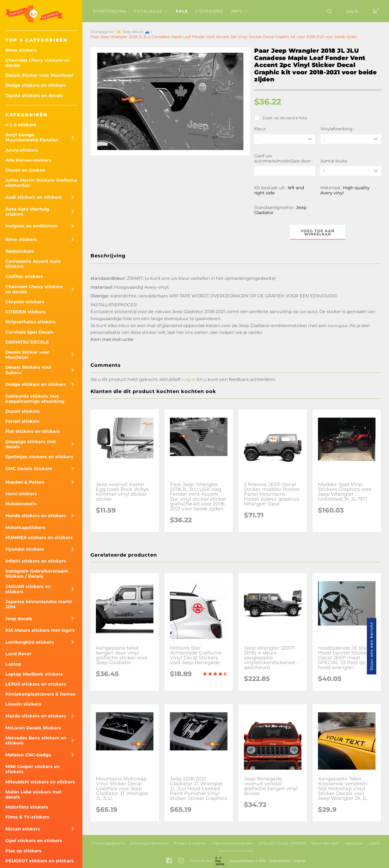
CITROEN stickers (26, 312)
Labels (374, 843)
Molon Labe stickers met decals (33, 794)
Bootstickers (20, 251)
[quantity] (351, 171)
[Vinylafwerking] (351, 139)
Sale (182, 11)
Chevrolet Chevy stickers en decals (38, 63)
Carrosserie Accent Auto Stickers (33, 264)
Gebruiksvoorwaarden (232, 843)
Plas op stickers (24, 851)
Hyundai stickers (25, 549)
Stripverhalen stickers (31, 322)
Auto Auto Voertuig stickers (27, 212)
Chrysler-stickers (25, 302)
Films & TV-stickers (27, 817)
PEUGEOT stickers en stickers (40, 861)
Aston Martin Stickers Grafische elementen (41, 183)
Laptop (13, 664)
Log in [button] (189, 379)
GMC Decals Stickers (29, 469)
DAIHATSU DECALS (27, 342)
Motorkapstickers (25, 528)
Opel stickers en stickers (34, 841)
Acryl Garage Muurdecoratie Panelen (32, 137)
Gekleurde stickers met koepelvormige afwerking (35, 399)
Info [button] (240, 11)
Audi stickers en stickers (34, 197)
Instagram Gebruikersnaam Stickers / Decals (37, 574)
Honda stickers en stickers (36, 516)
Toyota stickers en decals (34, 96)
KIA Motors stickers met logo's (40, 630)
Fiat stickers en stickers (33, 431)
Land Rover (18, 654)
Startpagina (110, 11)
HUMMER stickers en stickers (39, 538)
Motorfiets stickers (27, 807)
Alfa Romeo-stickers (28, 160)
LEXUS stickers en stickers (36, 684)
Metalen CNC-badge (28, 755)
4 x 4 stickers (21, 125)
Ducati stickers (23, 411)
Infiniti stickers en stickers (36, 561)
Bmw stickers (21, 50)
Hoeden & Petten (25, 482)
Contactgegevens (108, 843)
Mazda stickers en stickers (36, 716)
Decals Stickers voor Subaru (28, 370)
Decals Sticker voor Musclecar (39, 75)
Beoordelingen (325, 843)
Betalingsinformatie (149, 843)
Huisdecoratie (21, 504)
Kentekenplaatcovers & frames (41, 694)
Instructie (354, 843)
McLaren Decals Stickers (33, 728)
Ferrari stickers (23, 421)
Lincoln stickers (23, 704)
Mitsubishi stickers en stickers (40, 782)
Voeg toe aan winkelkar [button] (318, 232)
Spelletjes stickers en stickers (39, 457)
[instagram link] (181, 861)
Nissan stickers (23, 829)
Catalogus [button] (151, 11)
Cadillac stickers (24, 276)
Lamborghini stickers (30, 642)
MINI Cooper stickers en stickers (33, 769)
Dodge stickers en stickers (36, 85)
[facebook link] (169, 861)
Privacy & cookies (190, 843)
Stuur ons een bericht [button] (371, 646)
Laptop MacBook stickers (34, 674)
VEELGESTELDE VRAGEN (282, 843)
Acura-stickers (22, 150)
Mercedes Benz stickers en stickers (36, 740)
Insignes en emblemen (31, 226)
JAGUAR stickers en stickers (28, 589)
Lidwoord (210, 11)
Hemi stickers (21, 494)
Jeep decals (19, 619)
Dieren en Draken (25, 170)
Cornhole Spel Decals (29, 332)
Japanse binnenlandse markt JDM (39, 604)
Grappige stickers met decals (31, 444)
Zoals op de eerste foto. (281, 118)
